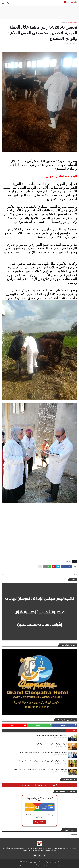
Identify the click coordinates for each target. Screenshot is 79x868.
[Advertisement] (40, 12)
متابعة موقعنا (39, 822)
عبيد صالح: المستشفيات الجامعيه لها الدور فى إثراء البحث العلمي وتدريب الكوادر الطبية (44, 752)
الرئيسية (58, 865)
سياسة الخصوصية (49, 865)
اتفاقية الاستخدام (37, 865)
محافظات (64, 22)
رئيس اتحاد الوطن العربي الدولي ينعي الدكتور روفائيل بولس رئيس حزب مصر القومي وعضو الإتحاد (41, 770)
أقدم (4, 574)
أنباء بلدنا (42, 862)
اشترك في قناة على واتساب (40, 785)
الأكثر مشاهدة (72, 731)
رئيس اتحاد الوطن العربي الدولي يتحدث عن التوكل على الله (51, 744)
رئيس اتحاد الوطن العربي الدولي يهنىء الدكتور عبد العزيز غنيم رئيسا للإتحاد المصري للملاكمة (42, 761)
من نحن (28, 865)
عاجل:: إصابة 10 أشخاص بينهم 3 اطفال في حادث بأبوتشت (51, 735)
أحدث (74, 574)
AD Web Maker (25, 862)
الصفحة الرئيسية (72, 22)
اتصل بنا (21, 865)
